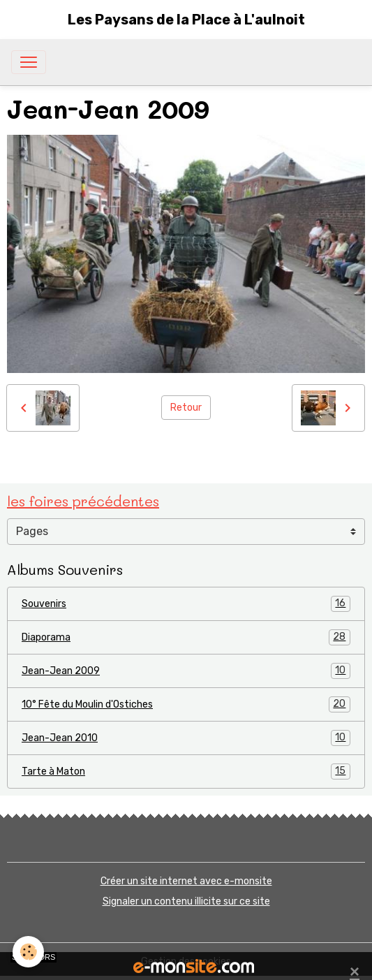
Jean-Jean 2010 (186, 738)
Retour (186, 408)
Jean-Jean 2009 (186, 671)
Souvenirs (186, 604)
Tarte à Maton (186, 771)
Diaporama (186, 637)
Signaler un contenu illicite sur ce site (186, 901)
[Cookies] (28, 952)
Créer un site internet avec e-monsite (186, 881)
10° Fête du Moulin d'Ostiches (186, 704)
